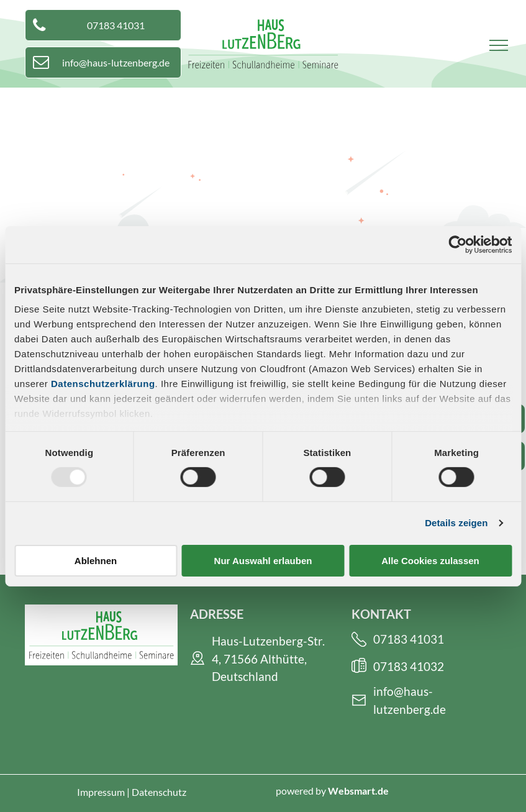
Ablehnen (96, 561)
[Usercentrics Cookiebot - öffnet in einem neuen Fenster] (457, 244)
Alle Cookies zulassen (430, 561)
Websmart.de (358, 791)
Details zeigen (456, 523)
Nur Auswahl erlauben (263, 561)
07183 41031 (409, 639)
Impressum (101, 792)
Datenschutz (159, 792)
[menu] (499, 45)
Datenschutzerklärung (103, 384)
